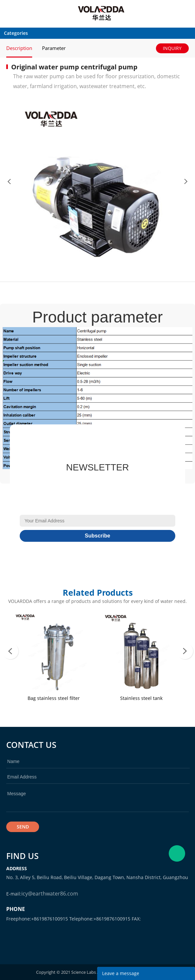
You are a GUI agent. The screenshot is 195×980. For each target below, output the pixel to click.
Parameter (54, 48)
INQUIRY (172, 48)
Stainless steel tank (141, 698)
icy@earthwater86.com (50, 894)
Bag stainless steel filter (54, 698)
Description (19, 48)
